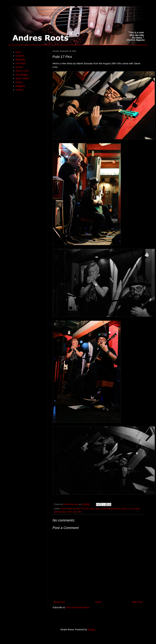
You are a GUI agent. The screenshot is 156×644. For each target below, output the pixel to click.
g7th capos (90, 509)
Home (98, 602)
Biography (21, 59)
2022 (63, 509)
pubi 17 (125, 509)
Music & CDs (22, 71)
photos (118, 509)
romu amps (135, 509)
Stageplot (20, 86)
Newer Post (59, 602)
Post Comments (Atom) (78, 607)
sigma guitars (60, 512)
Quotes (19, 67)
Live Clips (20, 63)
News (18, 52)
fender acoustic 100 (75, 509)
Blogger (91, 630)
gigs (98, 509)
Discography (22, 75)
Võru (80, 512)
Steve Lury (72, 512)
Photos (19, 82)
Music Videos (22, 78)
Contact (19, 90)
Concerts (20, 56)
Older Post (137, 602)
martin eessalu (107, 509)
